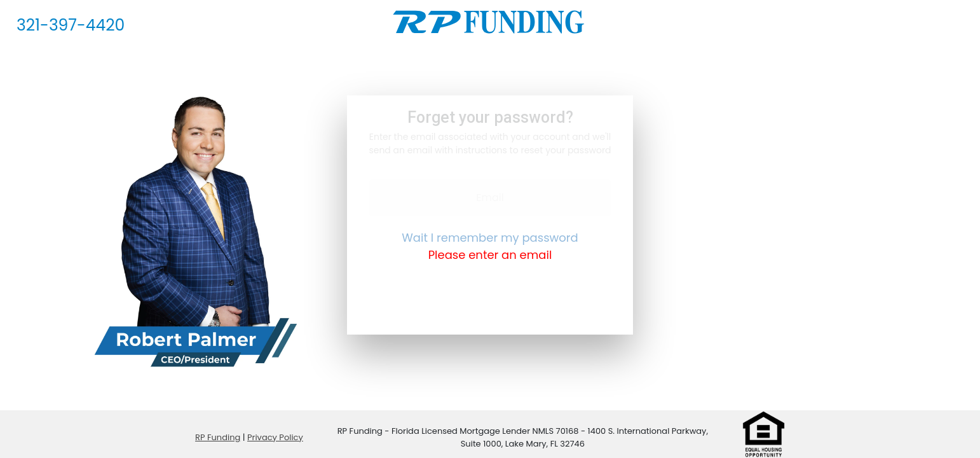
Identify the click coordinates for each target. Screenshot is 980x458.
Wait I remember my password (490, 238)
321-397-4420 (71, 25)
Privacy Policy (275, 437)
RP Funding (218, 437)
